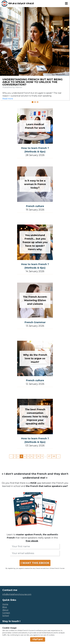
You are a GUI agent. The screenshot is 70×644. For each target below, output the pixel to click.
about (5, 610)
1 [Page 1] (15, 456)
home (5, 604)
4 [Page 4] (25, 456)
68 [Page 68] (54, 456)
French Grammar (35, 322)
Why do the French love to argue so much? (35, 358)
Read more (8, 99)
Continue (38, 639)
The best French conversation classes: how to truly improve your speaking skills (35, 417)
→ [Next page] (58, 456)
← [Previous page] (11, 456)
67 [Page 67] (49, 456)
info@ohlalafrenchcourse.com (17, 594)
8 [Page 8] (39, 456)
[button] (2, 57)
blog (5, 607)
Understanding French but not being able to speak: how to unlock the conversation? (32, 82)
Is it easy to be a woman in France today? (35, 184)
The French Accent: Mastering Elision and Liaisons (35, 300)
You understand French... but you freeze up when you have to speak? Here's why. (35, 242)
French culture (35, 206)
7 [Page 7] (35, 456)
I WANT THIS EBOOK (35, 563)
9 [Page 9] (42, 456)
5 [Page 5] (28, 456)
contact (6, 613)
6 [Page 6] (32, 456)
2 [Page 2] (18, 456)
